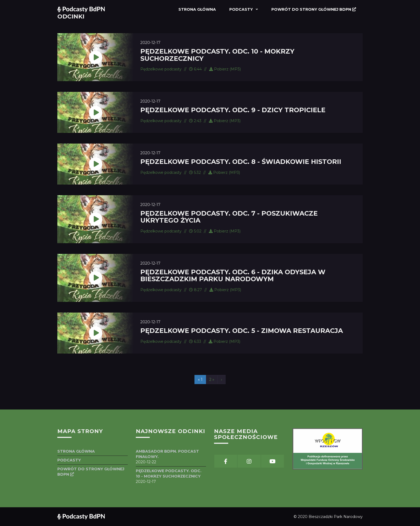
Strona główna (197, 9)
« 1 (200, 380)
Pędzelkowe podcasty (161, 69)
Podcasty (242, 9)
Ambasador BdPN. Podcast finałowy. (167, 454)
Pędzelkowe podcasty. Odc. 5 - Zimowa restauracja (242, 331)
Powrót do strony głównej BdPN (314, 9)
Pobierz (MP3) (225, 69)
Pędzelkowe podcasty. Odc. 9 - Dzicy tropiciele (233, 110)
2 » (212, 380)
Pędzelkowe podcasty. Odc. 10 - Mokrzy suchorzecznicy (217, 55)
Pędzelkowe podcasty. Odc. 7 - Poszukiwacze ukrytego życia (229, 217)
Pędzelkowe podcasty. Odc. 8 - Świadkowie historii (241, 162)
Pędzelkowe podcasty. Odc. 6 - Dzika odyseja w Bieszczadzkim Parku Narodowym (233, 275)
